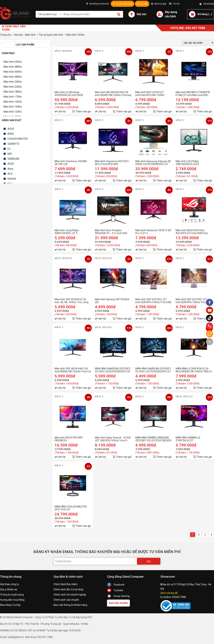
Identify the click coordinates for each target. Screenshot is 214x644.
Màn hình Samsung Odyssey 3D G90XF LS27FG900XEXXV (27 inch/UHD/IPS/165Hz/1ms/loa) (153, 163)
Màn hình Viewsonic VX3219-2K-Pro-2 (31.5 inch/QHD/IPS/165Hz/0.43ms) (154, 232)
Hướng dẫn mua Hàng (12, 600)
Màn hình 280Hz (13, 77)
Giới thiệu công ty (9, 584)
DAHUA (12, 179)
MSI (10, 154)
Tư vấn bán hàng (123, 4)
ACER (11, 164)
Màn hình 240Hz (13, 82)
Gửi (149, 561)
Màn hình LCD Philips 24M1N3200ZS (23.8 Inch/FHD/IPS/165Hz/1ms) (191, 163)
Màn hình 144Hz (13, 107)
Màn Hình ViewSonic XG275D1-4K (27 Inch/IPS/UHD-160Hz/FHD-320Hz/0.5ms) (112, 163)
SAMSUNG (13, 159)
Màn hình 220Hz (13, 87)
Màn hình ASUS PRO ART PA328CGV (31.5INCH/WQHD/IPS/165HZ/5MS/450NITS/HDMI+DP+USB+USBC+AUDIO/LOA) (73, 439)
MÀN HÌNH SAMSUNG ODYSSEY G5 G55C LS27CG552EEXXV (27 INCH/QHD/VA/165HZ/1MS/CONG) (154, 370)
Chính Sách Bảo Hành (66, 584)
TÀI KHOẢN (207, 4)
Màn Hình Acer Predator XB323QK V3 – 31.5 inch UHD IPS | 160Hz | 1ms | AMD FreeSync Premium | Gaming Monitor (111, 232)
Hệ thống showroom (98, 4)
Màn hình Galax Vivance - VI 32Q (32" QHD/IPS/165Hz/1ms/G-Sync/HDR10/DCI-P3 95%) (113, 439)
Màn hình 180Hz (13, 92)
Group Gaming (118, 596)
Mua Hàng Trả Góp (10, 605)
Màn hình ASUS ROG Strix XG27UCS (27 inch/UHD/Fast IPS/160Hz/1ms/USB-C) (192, 232)
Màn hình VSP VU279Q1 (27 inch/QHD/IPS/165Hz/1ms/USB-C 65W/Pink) (154, 301)
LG (9, 149)
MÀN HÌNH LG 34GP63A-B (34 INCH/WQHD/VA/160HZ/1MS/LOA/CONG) (194, 370)
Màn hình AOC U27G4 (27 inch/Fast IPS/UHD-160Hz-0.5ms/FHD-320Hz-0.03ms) (151, 94)
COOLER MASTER (18, 139)
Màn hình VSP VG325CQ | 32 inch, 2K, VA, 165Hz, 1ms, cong (72, 301)
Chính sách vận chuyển (66, 600)
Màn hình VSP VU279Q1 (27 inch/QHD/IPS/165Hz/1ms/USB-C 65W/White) (194, 301)
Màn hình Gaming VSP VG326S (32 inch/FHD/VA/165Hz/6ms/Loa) (112, 301)
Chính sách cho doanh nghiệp (70, 595)
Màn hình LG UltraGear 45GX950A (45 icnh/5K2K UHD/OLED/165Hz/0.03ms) (70, 94)
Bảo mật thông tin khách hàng (70, 605)
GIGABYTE (13, 144)
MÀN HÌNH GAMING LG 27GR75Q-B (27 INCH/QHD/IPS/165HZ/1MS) (192, 439)
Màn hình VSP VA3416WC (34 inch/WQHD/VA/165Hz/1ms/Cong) (73, 370)
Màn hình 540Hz (13, 62)
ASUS (11, 129)
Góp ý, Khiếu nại (9, 589)
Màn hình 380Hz (13, 67)
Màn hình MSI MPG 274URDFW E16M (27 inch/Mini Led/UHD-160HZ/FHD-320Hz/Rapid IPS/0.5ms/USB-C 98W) (193, 94)
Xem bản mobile (118, 603)
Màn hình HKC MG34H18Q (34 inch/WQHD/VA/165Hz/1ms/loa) (113, 94)
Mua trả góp (159, 4)
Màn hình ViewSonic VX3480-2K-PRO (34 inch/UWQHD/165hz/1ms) (71, 163)
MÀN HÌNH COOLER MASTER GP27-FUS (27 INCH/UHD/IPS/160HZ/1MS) (71, 508)
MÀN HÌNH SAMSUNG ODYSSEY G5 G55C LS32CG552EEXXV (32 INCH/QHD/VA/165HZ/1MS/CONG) (113, 370)
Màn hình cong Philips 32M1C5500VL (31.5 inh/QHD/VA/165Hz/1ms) (69, 232)
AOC (10, 174)
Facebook (116, 585)
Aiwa (10, 169)
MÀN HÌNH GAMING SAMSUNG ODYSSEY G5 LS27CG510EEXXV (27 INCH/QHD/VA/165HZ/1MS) (153, 439)
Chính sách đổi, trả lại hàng (68, 589)
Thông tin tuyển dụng (12, 595)
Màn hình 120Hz (13, 112)
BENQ (11, 134)
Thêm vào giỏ (83, 111)
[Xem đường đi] (169, 593)
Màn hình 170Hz (13, 97)
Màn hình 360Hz (13, 72)
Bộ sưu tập (142, 4)
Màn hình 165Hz (13, 102)
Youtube (115, 590)
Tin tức (174, 4)
